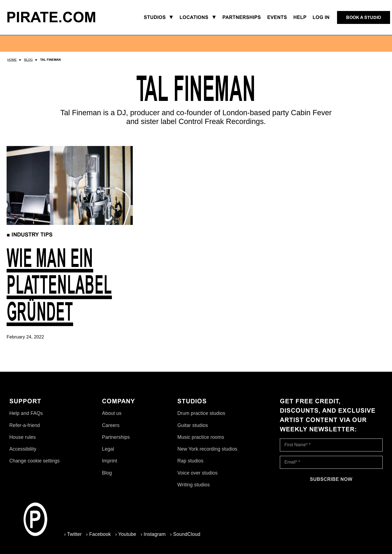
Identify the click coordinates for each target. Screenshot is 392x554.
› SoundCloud (179, 534)
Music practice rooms (201, 441)
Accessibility (23, 453)
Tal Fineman (50, 60)
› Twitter (67, 534)
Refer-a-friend (25, 429)
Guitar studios (193, 429)
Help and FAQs (26, 417)
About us (112, 417)
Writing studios (194, 488)
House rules (23, 441)
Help (300, 17)
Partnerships (116, 441)
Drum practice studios (201, 417)
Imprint (110, 465)
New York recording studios (207, 453)
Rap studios (190, 465)
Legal (108, 453)
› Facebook (92, 534)
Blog (28, 60)
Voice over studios (197, 476)
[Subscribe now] (331, 483)
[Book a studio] (364, 18)
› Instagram (147, 534)
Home (12, 60)
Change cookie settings (34, 465)
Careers (111, 429)
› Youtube (119, 534)
